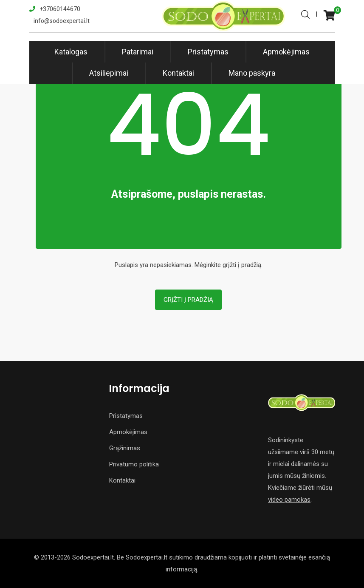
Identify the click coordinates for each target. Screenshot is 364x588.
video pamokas (289, 500)
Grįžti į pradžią (188, 300)
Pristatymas (208, 52)
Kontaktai (178, 73)
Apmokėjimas (286, 52)
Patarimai (138, 52)
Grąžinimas (125, 448)
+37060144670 (60, 9)
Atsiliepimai (109, 73)
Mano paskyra (252, 73)
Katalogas (71, 52)
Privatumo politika (134, 464)
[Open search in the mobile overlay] (305, 14)
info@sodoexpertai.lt (62, 21)
